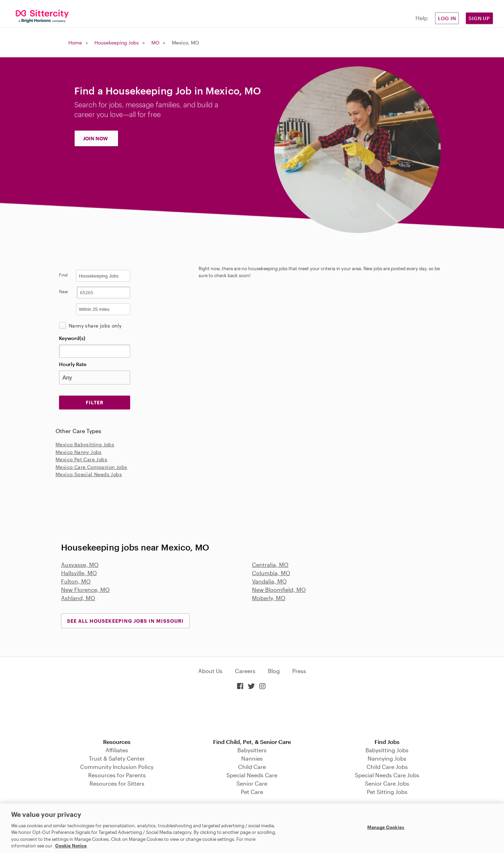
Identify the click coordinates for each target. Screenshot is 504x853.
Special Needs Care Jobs (387, 775)
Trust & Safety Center (117, 758)
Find (63, 275)
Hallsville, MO (79, 573)
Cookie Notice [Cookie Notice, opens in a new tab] (71, 846)
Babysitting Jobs (387, 750)
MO (155, 43)
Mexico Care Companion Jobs (91, 467)
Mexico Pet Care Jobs (81, 459)
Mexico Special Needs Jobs (89, 474)
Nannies (252, 758)
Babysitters (252, 750)
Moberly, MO (269, 598)
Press (299, 671)
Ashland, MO (78, 598)
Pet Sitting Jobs (387, 792)
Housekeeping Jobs (117, 43)
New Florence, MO (85, 590)
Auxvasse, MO (80, 565)
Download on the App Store (252, 715)
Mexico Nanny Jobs (79, 452)
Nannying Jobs (387, 758)
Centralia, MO (270, 565)
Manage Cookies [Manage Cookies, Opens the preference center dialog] (386, 827)
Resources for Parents (117, 775)
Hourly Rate (73, 364)
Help (422, 18)
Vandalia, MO (269, 581)
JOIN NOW (95, 138)
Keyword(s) (72, 338)
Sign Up (479, 18)
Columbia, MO (271, 573)
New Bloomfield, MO (279, 590)
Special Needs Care (252, 775)
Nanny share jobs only (95, 326)
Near (64, 291)
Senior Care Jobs (387, 783)
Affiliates (117, 750)
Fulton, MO (76, 581)
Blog (274, 671)
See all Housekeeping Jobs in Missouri (125, 621)
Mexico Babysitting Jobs (85, 444)
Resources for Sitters (117, 783)
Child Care (252, 767)
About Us (210, 671)
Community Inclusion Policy (117, 767)
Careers (245, 671)
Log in (447, 18)
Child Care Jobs (387, 767)
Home (75, 43)
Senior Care (252, 783)
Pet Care (252, 792)
